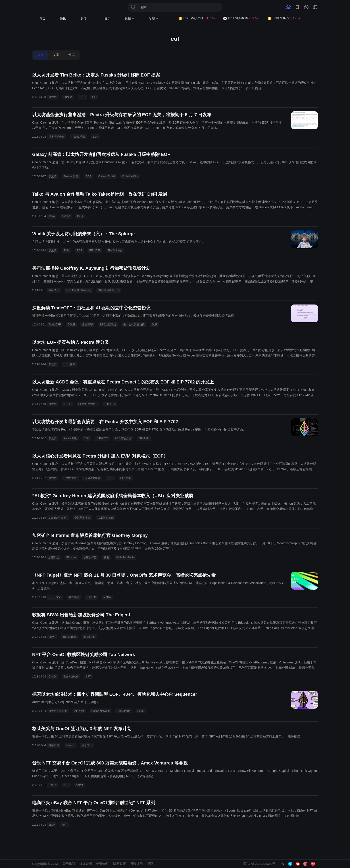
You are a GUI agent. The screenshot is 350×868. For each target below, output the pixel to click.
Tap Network (71, 677)
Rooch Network (100, 711)
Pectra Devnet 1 (88, 404)
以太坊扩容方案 (58, 711)
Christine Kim (130, 176)
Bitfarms (71, 557)
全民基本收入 (82, 518)
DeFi (80, 216)
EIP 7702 (110, 404)
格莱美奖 (54, 745)
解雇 (106, 557)
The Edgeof (69, 637)
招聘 (150, 864)
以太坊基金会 (56, 137)
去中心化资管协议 (134, 325)
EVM (67, 251)
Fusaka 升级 (71, 176)
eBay (51, 825)
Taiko (52, 216)
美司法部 (54, 290)
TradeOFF (55, 325)
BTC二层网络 (108, 325)
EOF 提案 (69, 364)
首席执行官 (90, 557)
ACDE (67, 404)
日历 (107, 19)
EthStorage (123, 711)
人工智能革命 (106, 518)
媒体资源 (85, 864)
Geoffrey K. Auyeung (79, 290)
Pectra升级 (70, 438)
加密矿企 (54, 557)
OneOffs (91, 597)
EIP (94, 97)
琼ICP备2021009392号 (259, 864)
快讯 (63, 19)
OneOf (52, 677)
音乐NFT (87, 745)
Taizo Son (89, 637)
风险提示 (136, 864)
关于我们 (69, 864)
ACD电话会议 (123, 438)
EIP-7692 (126, 478)
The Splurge (115, 251)
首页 (42, 19)
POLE (71, 325)
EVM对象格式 (92, 478)
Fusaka (68, 97)
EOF (82, 97)
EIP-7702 (102, 438)
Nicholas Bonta (125, 557)
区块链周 (74, 597)
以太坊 (52, 97)
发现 (153, 19)
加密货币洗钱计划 (109, 290)
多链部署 (87, 325)
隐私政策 (119, 864)
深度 (85, 19)
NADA (107, 597)
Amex (79, 785)
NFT (88, 677)
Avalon (66, 216)
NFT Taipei (55, 597)
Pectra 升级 (79, 137)
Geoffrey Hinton (58, 518)
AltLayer (79, 711)
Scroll (141, 711)
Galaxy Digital (107, 176)
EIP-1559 (95, 251)
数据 (130, 19)
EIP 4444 (144, 438)
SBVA (52, 637)
